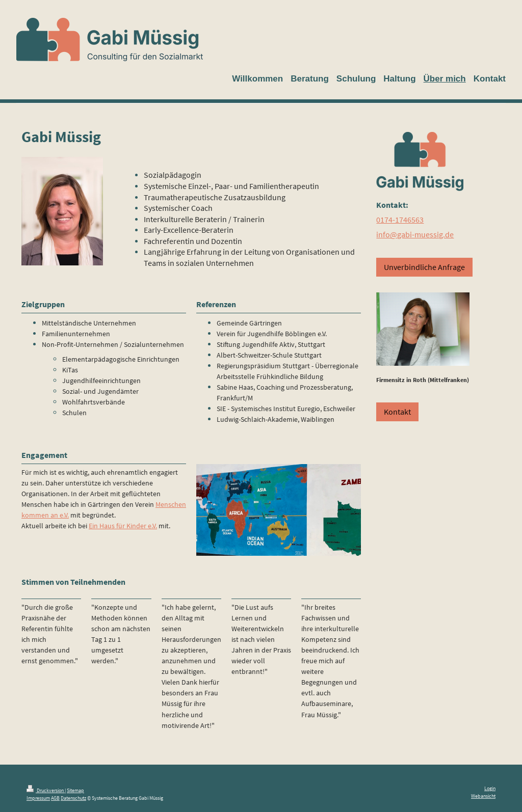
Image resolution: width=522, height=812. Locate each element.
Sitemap (75, 790)
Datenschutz (73, 798)
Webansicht (483, 796)
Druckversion (46, 790)
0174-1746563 (400, 220)
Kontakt (397, 412)
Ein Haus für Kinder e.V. (123, 526)
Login (490, 788)
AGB (55, 798)
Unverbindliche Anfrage (424, 267)
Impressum (38, 798)
